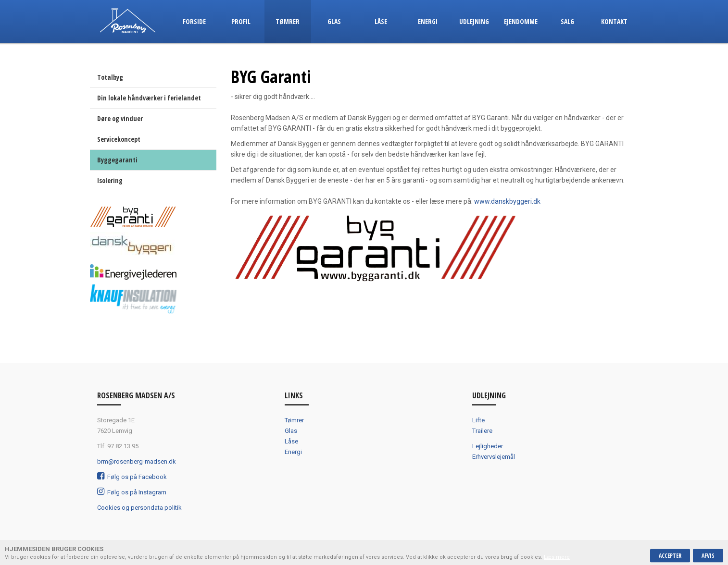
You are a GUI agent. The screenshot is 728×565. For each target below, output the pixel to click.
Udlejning (474, 21)
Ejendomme (521, 21)
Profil (241, 21)
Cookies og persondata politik (139, 508)
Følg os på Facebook (132, 477)
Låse (381, 21)
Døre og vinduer (120, 118)
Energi (428, 21)
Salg (567, 21)
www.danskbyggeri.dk (507, 201)
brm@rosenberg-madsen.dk (137, 461)
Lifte (478, 420)
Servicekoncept (119, 139)
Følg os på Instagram (132, 492)
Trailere (482, 431)
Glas (334, 21)
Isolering (110, 180)
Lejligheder (488, 446)
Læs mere (557, 557)
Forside (194, 21)
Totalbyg (110, 77)
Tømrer (288, 21)
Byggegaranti (117, 160)
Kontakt (614, 21)
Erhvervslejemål (494, 457)
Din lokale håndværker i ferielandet (149, 98)
